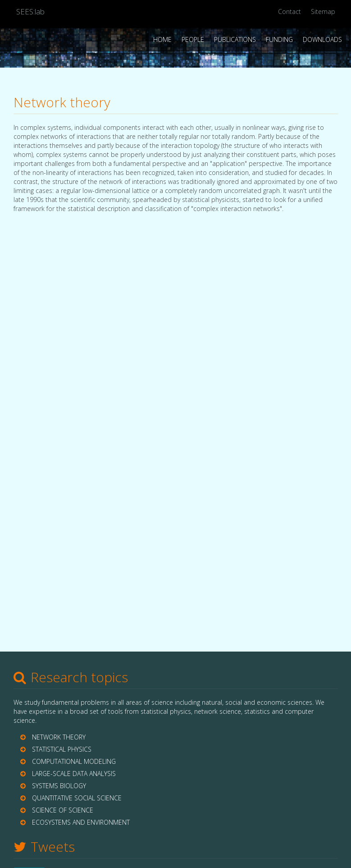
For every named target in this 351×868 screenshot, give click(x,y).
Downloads (322, 39)
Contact (289, 11)
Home (162, 39)
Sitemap (323, 11)
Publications (235, 39)
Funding (279, 39)
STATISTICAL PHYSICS (62, 749)
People (193, 39)
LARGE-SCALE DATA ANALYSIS (74, 774)
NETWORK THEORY (59, 737)
